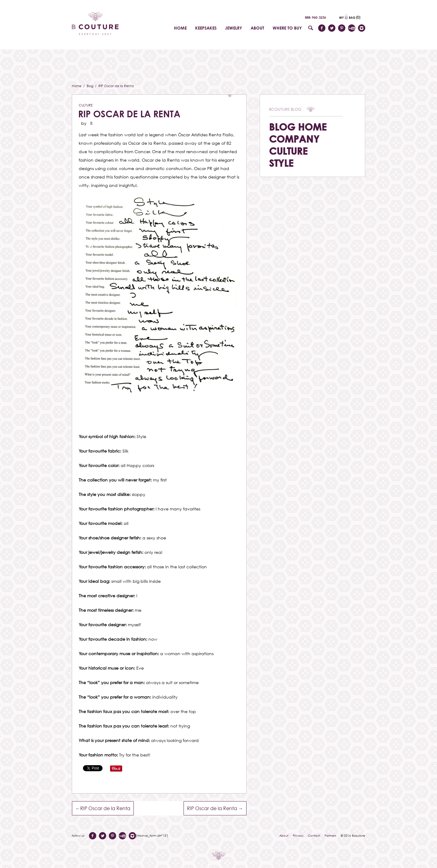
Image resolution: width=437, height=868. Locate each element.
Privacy (298, 835)
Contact (314, 835)
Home (77, 86)
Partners (330, 835)
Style (281, 163)
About (284, 835)
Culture (86, 105)
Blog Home (298, 127)
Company (294, 139)
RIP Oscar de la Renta (129, 114)
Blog (90, 86)
